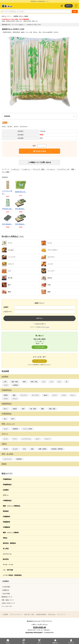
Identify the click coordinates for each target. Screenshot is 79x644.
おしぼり (15, 449)
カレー (73, 395)
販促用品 (19, 459)
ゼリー (38, 439)
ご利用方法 (5, 590)
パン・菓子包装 (8, 570)
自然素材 (5, 377)
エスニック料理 (27, 429)
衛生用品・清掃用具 (57, 449)
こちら (47, 327)
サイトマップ (61, 614)
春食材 (26, 16)
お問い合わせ (52, 614)
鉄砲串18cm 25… (21, 192)
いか (52, 382)
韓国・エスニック (8, 424)
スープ (55, 395)
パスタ (64, 395)
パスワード (8, 312)
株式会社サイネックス (34, 621)
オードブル (35, 395)
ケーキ (6, 439)
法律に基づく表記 (29, 614)
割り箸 (6, 449)
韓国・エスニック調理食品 (12, 506)
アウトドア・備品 (39, 169)
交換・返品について (8, 600)
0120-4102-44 (40, 627)
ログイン (69, 6)
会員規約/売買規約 (41, 614)
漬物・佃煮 (52, 409)
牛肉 (5, 382)
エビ (44, 382)
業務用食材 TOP (6, 25)
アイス (15, 439)
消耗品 (4, 444)
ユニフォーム (8, 459)
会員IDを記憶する (40, 324)
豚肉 (24, 382)
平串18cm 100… (7, 209)
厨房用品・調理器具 (9, 543)
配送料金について (7, 597)
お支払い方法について (8, 603)
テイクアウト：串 (63, 169)
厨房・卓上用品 (7, 454)
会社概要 (5, 614)
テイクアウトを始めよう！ (19, 25)
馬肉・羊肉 (34, 382)
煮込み (46, 395)
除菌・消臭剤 (42, 449)
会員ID (6, 307)
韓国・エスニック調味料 (11, 533)
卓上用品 (6, 549)
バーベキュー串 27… (7, 192)
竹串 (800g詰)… (20, 209)
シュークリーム (26, 439)
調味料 (4, 464)
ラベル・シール (8, 565)
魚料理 (15, 409)
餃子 (13, 419)
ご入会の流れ (6, 587)
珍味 (23, 409)
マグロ (6, 385)
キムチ (6, 429)
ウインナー (24, 395)
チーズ (15, 399)
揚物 (14, 395)
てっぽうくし (26, 169)
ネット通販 (6, 172)
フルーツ (47, 439)
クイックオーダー (7, 606)
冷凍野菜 (16, 16)
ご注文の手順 (6, 594)
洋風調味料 (6, 517)
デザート (21, 16)
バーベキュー (51, 169)
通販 (73, 169)
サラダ (6, 399)
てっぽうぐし (15, 169)
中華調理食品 (7, 414)
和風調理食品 (7, 404)
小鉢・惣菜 (33, 409)
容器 (32, 449)
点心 (5, 419)
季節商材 (6, 511)
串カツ (6, 409)
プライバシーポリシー (16, 614)
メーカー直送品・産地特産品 (12, 575)
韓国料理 (15, 429)
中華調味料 (6, 527)
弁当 (24, 449)
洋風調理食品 (7, 390)
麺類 (42, 409)
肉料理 (6, 395)
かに (59, 382)
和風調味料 (6, 522)
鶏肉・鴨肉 (15, 382)
